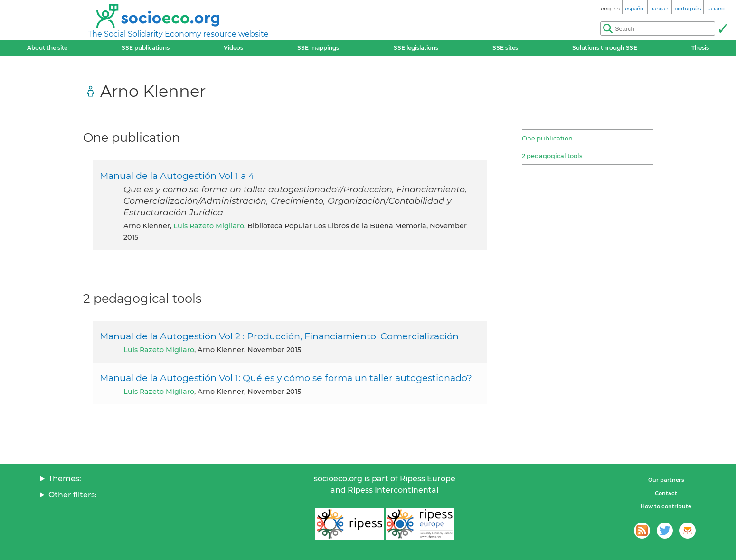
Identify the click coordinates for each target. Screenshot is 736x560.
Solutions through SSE (605, 48)
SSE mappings (318, 48)
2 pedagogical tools (552, 156)
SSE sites (505, 48)
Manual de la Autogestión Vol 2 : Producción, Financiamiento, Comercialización (279, 336)
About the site (47, 48)
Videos (233, 48)
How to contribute (666, 506)
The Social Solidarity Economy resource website (178, 34)
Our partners (666, 480)
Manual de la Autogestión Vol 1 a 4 (177, 176)
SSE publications (146, 48)
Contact (666, 493)
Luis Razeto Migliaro (209, 226)
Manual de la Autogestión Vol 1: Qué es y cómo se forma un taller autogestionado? (286, 378)
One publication (547, 138)
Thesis (700, 48)
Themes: (65, 479)
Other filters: (73, 495)
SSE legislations (416, 48)
